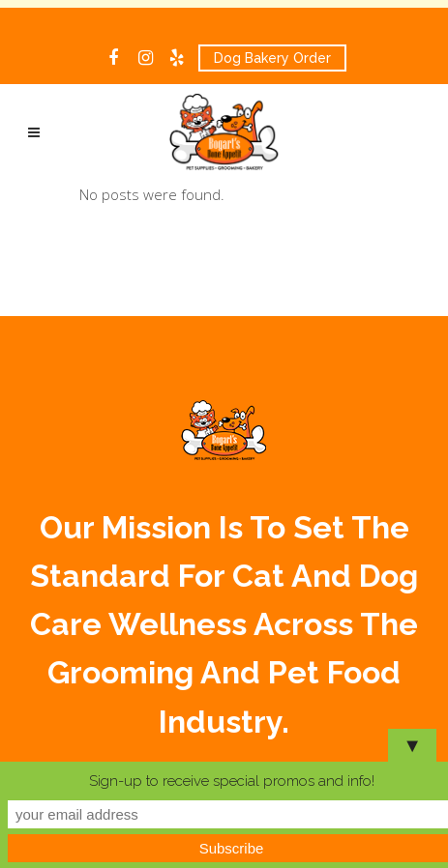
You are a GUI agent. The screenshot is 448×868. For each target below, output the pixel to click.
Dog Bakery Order (272, 58)
